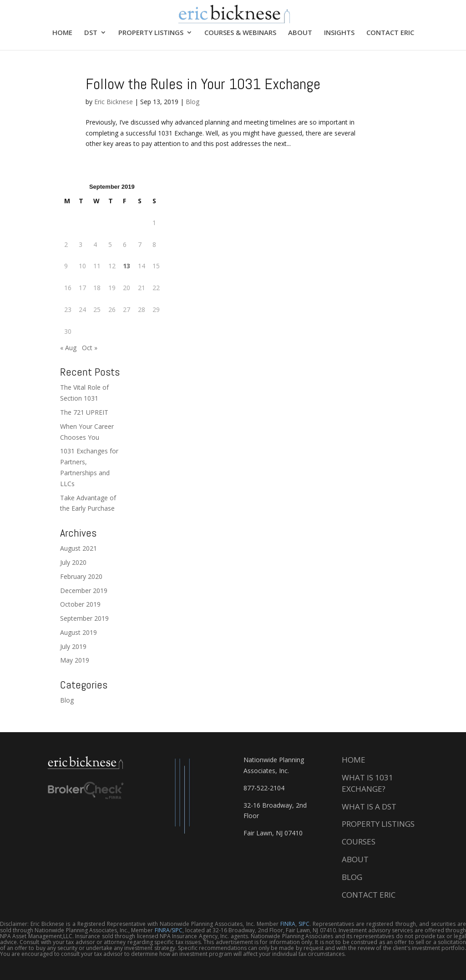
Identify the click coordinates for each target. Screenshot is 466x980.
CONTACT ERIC (390, 33)
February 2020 (81, 576)
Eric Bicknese (114, 102)
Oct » (90, 348)
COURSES (359, 842)
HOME (62, 33)
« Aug (68, 348)
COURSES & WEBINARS (240, 33)
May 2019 (75, 660)
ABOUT (300, 33)
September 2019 (84, 618)
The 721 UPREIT (84, 412)
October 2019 (80, 604)
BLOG (352, 877)
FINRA (288, 924)
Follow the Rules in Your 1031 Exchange (203, 84)
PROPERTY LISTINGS (151, 33)
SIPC (304, 924)
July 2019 (73, 646)
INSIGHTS (339, 33)
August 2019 (79, 632)
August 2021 (79, 548)
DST (91, 33)
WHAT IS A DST (369, 807)
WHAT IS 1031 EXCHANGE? (367, 783)
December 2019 (84, 591)
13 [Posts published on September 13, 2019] (127, 266)
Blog (192, 102)
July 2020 (73, 562)
